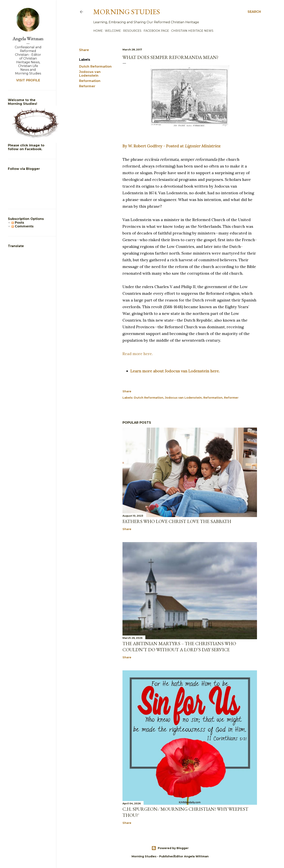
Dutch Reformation (95, 67)
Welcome (113, 31)
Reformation (90, 81)
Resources (132, 31)
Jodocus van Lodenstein (90, 74)
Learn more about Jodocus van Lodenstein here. (175, 371)
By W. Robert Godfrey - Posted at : (171, 146)
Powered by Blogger (170, 848)
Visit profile (28, 80)
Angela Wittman (28, 39)
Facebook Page (156, 31)
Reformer (87, 86)
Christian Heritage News (192, 31)
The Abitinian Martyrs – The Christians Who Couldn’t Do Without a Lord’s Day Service (179, 647)
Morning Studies (127, 12)
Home (98, 31)
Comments (22, 226)
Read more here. (138, 354)
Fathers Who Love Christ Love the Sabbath (177, 521)
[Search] (254, 12)
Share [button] (84, 50)
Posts (18, 223)
